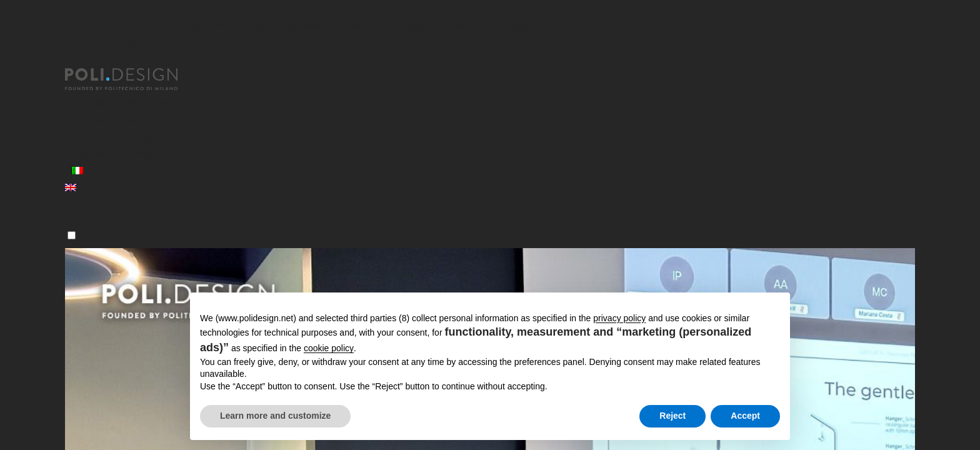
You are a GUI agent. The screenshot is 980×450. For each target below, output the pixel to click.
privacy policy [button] (619, 318)
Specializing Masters (116, 103)
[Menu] (72, 235)
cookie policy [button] (329, 348)
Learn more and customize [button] (275, 416)
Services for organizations (129, 137)
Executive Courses (111, 120)
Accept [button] (745, 416)
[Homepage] (132, 79)
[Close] (72, 61)
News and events (108, 153)
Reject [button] (672, 416)
